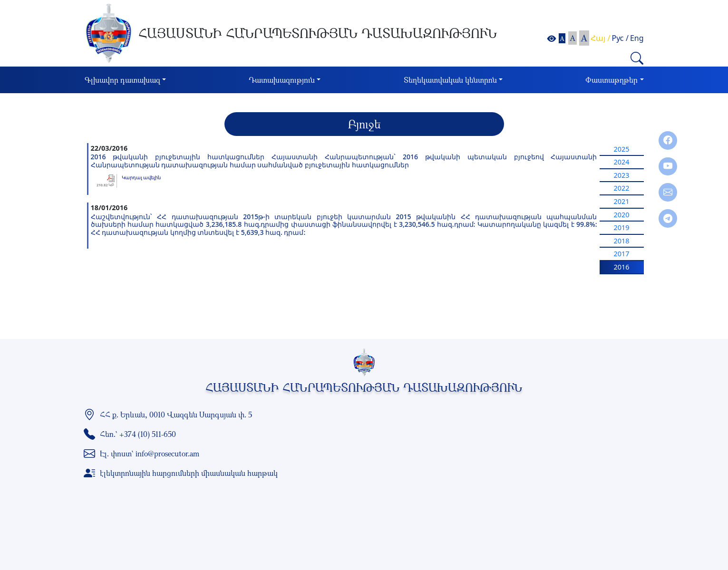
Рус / (620, 38)
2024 (622, 162)
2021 (622, 201)
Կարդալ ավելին (141, 177)
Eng (637, 38)
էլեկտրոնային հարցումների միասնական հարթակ (189, 473)
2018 (622, 241)
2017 (622, 254)
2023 (622, 175)
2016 (622, 267)
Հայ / (600, 38)
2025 (622, 149)
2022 (622, 188)
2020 (622, 215)
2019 (622, 227)
